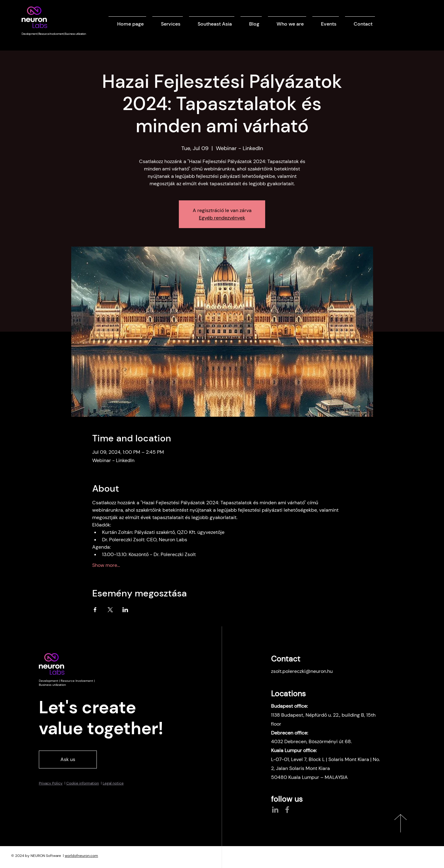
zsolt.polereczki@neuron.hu (302, 671)
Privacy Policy (51, 783)
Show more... (106, 565)
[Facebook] (287, 810)
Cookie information (83, 783)
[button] (168, 21)
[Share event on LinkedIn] (125, 610)
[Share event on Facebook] (95, 610)
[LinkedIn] (275, 810)
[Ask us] (68, 759)
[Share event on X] (110, 610)
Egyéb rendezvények (222, 218)
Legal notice (113, 783)
